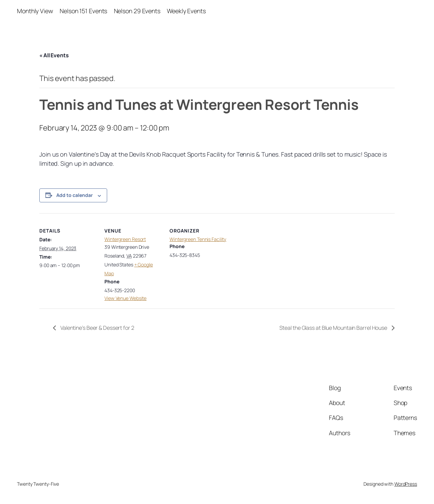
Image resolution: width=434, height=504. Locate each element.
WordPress (406, 484)
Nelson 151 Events (83, 11)
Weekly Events (186, 11)
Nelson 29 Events (137, 11)
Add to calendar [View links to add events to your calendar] (75, 195)
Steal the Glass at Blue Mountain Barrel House (334, 328)
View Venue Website (125, 298)
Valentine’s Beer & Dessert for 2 (97, 328)
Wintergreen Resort (125, 239)
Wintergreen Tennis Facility (198, 239)
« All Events (54, 55)
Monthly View (35, 11)
